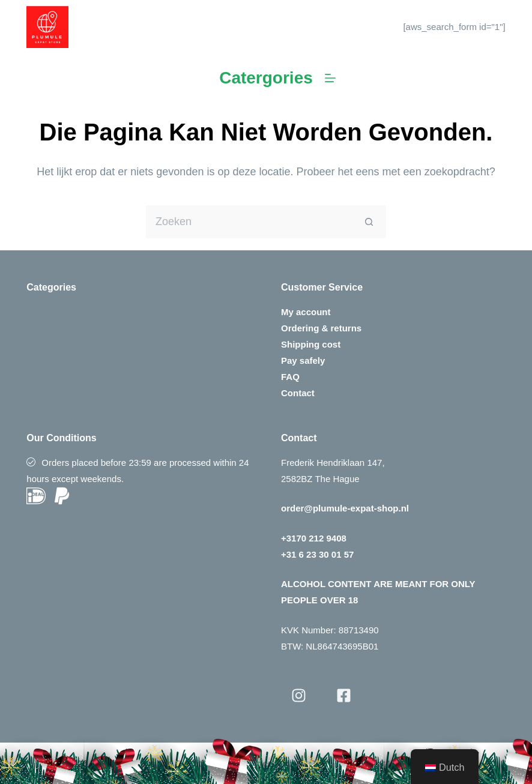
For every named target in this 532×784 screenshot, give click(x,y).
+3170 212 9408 (314, 538)
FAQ (290, 377)
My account (306, 312)
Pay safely (303, 360)
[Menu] (330, 78)
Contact (298, 393)
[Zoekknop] (370, 222)
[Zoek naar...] (249, 222)
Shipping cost (311, 344)
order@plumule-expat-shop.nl (345, 508)
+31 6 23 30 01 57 (317, 554)
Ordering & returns (321, 328)
